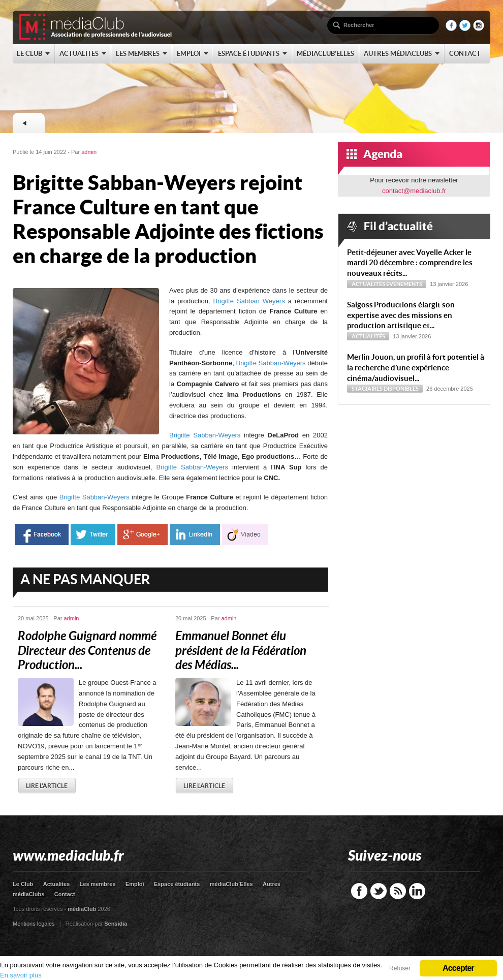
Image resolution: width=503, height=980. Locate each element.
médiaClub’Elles (231, 884)
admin (89, 152)
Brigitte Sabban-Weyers (271, 363)
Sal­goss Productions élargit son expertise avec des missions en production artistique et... (401, 315)
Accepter (458, 968)
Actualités (368, 284)
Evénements (404, 284)
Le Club (23, 884)
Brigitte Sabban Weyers (249, 301)
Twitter (379, 891)
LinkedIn (417, 891)
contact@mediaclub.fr (414, 191)
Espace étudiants (177, 884)
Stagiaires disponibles (385, 389)
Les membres (98, 884)
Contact (65, 894)
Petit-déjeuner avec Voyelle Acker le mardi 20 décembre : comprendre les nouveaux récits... (410, 263)
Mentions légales (34, 924)
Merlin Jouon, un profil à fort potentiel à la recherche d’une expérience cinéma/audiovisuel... (416, 368)
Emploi (135, 884)
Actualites (57, 884)
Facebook (359, 891)
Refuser (400, 968)
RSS (398, 891)
